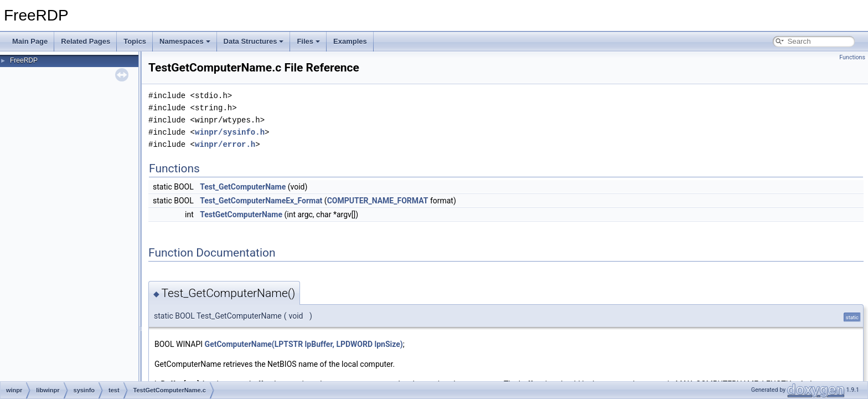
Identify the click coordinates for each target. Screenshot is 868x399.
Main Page (30, 41)
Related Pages (86, 41)
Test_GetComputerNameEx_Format (261, 201)
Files (308, 41)
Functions (852, 57)
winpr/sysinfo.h (230, 132)
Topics (135, 41)
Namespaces (185, 41)
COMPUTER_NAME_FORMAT (378, 201)
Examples (350, 41)
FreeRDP (24, 60)
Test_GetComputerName (243, 187)
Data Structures (254, 41)
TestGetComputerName (241, 214)
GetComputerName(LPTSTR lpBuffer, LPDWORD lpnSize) (304, 344)
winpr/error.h (225, 144)
